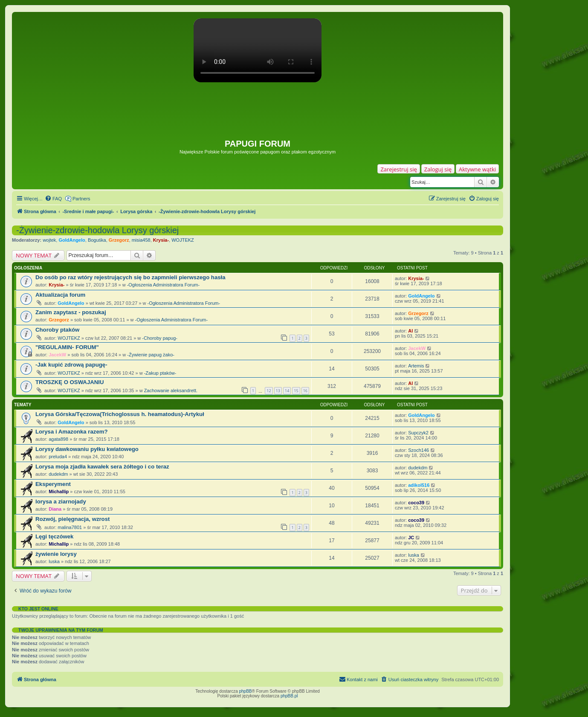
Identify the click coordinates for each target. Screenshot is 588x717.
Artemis (416, 366)
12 (269, 391)
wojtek (49, 240)
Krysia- (161, 240)
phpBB (246, 691)
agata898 (58, 439)
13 (278, 391)
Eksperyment (53, 484)
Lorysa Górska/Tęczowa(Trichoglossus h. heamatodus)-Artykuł (120, 414)
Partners (81, 199)
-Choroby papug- (160, 338)
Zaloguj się (438, 169)
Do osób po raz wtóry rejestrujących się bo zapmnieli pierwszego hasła (130, 277)
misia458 (141, 240)
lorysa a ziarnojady (61, 502)
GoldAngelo (72, 240)
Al (410, 331)
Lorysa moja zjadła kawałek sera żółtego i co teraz (102, 467)
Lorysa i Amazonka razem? (72, 432)
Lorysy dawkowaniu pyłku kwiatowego (87, 449)
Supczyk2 (418, 433)
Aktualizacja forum (60, 295)
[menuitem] (53, 199)
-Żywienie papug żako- (151, 355)
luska (54, 561)
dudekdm (58, 474)
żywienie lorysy (56, 554)
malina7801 (70, 527)
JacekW (57, 355)
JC (411, 538)
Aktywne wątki (477, 169)
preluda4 (58, 457)
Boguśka (97, 240)
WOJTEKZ (183, 240)
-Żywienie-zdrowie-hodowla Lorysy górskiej (97, 230)
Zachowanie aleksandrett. (171, 390)
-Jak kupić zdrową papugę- (71, 365)
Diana (55, 509)
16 (305, 391)
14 (287, 391)
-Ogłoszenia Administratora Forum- (164, 285)
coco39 (416, 503)
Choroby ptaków (57, 330)
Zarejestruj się (398, 169)
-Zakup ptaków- (160, 373)
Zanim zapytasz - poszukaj (71, 312)
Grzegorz (119, 240)
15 (296, 391)
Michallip (59, 491)
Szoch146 (419, 450)
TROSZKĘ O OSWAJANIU (70, 382)
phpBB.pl (289, 696)
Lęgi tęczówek (54, 536)
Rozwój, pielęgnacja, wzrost (72, 519)
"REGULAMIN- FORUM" (67, 347)
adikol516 (419, 485)
